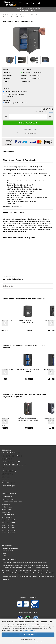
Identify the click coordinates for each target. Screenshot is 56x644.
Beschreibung (9, 151)
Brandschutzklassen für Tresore (12, 456)
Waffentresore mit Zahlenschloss (12, 502)
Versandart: (7, 100)
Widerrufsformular (7, 474)
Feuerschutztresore (8, 515)
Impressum (5, 480)
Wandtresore (6, 504)
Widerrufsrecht (6, 477)
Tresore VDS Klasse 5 (8, 533)
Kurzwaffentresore (8, 499)
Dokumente (8, 286)
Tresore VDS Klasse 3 (8, 528)
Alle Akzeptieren (28, 635)
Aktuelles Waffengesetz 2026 (11, 462)
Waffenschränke (7, 497)
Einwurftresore (6, 510)
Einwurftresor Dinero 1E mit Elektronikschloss (28, 321)
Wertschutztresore (7, 517)
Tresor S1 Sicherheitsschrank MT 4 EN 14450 (28, 370)
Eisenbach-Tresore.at (8, 483)
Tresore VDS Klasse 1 (8, 522)
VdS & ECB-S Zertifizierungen (11, 453)
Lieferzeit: (6, 73)
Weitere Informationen (28, 640)
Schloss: (6, 89)
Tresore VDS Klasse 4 (8, 530)
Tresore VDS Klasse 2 (8, 525)
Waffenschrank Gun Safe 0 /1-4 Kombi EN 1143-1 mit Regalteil (28, 419)
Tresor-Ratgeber (7, 459)
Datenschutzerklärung (29, 631)
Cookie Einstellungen (8, 486)
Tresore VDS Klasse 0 (8, 520)
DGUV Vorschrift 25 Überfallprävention (14, 465)
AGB (3, 468)
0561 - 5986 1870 (31, 10)
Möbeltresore (6, 512)
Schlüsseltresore (7, 507)
